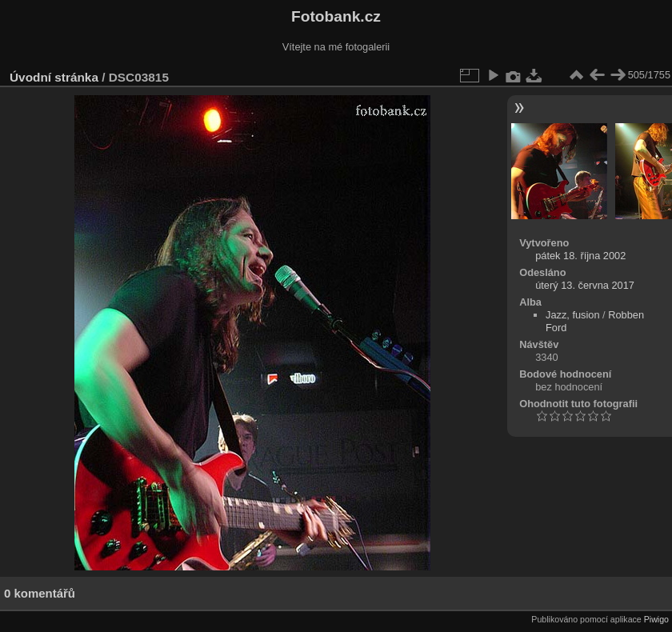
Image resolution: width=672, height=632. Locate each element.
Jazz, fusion (573, 315)
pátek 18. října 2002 (580, 256)
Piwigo (656, 619)
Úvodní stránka (54, 77)
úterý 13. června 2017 (585, 285)
